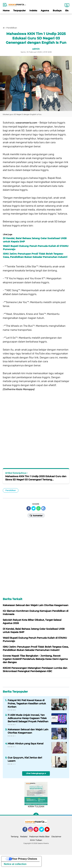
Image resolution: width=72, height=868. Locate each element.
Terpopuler (19, 11)
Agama (45, 11)
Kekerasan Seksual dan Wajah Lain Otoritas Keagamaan (28, 731)
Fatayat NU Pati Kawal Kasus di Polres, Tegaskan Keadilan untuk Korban (27, 703)
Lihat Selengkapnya (36, 773)
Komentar (36, 515)
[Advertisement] (36, 18)
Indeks (33, 11)
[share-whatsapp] (38, 508)
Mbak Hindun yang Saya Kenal (26, 744)
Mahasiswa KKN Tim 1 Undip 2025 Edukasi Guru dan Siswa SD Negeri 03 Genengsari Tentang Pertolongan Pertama (36, 478)
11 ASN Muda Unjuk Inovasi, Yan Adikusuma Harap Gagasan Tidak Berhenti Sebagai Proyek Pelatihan (28, 718)
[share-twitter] (34, 508)
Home (6, 11)
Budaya (57, 11)
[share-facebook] (29, 508)
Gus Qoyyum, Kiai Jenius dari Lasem (25, 759)
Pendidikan (11, 490)
